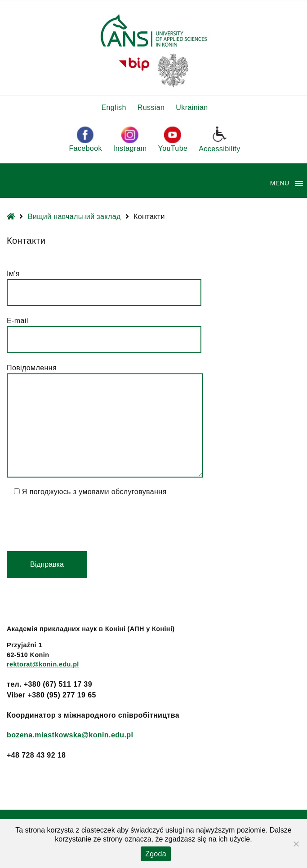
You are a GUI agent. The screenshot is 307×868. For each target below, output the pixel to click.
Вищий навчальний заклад (74, 217)
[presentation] (75, 524)
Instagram (130, 139)
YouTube (173, 139)
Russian (151, 107)
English (113, 107)
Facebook (85, 139)
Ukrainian (192, 107)
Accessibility (219, 139)
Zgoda (156, 854)
